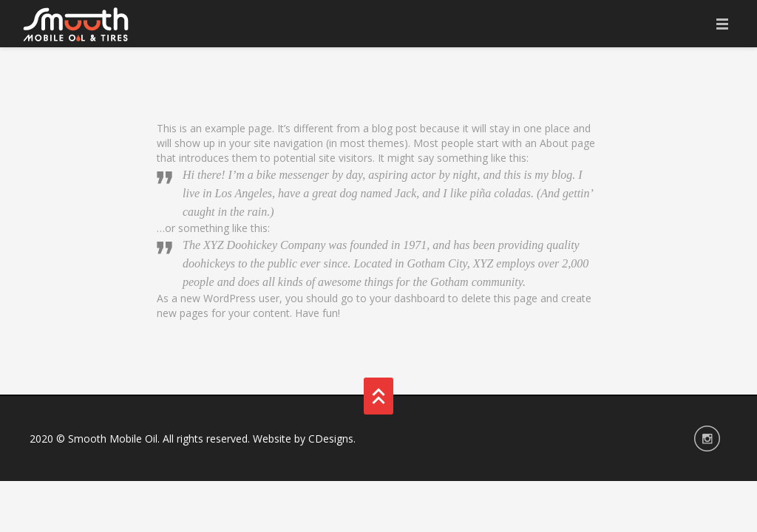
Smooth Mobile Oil (113, 439)
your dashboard (407, 298)
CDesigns (331, 439)
